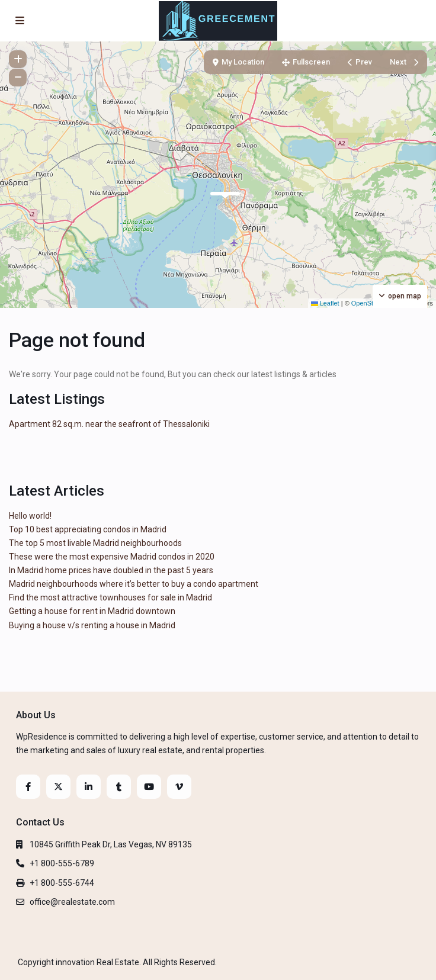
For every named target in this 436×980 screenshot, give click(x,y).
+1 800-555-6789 (62, 863)
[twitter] (58, 787)
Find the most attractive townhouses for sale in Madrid (110, 597)
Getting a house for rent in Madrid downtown (92, 611)
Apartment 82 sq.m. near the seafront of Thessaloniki (109, 424)
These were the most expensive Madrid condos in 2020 (112, 557)
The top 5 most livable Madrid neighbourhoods (95, 543)
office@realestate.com (72, 902)
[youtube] (149, 787)
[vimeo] (179, 787)
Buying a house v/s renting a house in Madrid (92, 625)
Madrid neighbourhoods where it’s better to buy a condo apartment (134, 584)
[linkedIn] (89, 787)
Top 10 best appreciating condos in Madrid (88, 529)
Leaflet (325, 303)
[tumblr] (119, 787)
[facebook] (28, 787)
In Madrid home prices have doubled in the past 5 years (111, 570)
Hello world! (30, 516)
